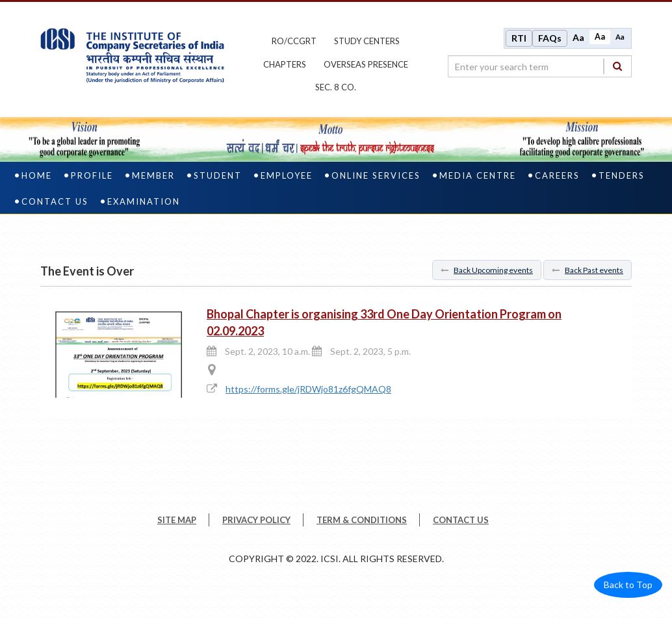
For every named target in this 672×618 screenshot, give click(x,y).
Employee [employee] (287, 175)
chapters (285, 64)
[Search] (617, 66)
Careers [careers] (557, 175)
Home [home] (37, 175)
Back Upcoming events (487, 270)
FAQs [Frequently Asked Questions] (550, 38)
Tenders (622, 175)
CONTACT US (461, 520)
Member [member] (153, 175)
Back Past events (588, 270)
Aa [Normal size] (600, 37)
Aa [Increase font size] (578, 37)
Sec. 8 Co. (336, 87)
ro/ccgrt (294, 41)
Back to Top (628, 585)
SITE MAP (177, 520)
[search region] (540, 66)
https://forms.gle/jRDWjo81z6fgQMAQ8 (308, 389)
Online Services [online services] (376, 175)
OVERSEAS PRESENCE (366, 64)
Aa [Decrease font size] (620, 37)
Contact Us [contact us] (55, 201)
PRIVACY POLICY (256, 520)
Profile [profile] (92, 175)
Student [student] (218, 175)
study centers (367, 41)
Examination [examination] (144, 201)
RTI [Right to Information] (519, 38)
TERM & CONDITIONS (362, 520)
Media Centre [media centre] (478, 175)
